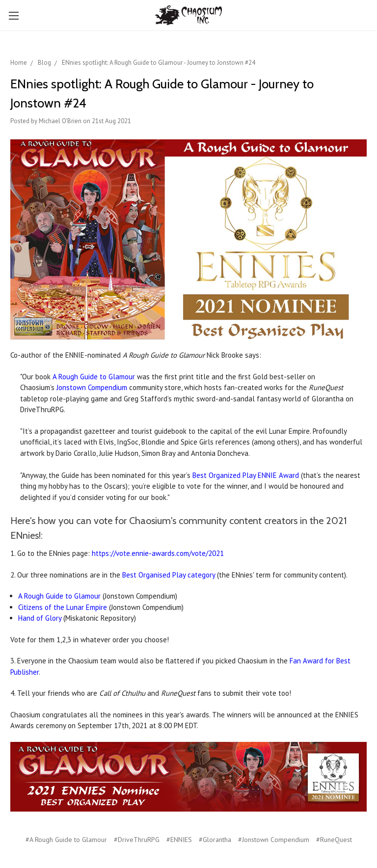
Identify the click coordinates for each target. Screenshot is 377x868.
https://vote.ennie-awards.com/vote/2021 (158, 553)
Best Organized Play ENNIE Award (246, 475)
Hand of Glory (40, 618)
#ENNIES (179, 840)
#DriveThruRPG (137, 840)
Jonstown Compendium (92, 387)
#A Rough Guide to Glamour (66, 840)
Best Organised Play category (169, 575)
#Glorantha (215, 840)
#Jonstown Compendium (274, 840)
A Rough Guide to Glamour (94, 377)
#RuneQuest (334, 840)
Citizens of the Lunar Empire (63, 607)
